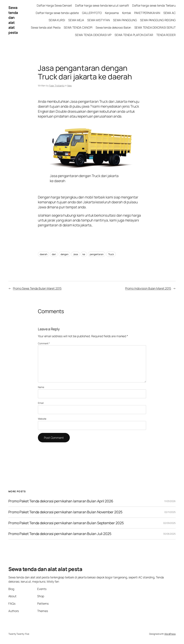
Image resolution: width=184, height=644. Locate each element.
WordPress (170, 634)
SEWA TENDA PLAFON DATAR (134, 35)
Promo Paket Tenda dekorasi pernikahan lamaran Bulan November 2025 (65, 512)
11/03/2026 (170, 501)
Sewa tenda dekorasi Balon (113, 27)
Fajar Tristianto (57, 86)
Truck (111, 254)
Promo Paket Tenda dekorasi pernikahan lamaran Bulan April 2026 (61, 501)
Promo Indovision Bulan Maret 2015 (148, 288)
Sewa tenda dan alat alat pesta (13, 20)
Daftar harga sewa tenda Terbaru (154, 5)
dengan (64, 254)
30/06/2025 (169, 534)
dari (54, 254)
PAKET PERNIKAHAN (147, 13)
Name (41, 387)
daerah (43, 254)
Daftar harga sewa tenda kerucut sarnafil (102, 5)
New (70, 86)
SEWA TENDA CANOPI (78, 27)
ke (84, 254)
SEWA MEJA (76, 20)
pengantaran (97, 254)
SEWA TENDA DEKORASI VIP (93, 35)
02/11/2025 (170, 512)
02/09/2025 (169, 523)
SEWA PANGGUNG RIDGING (158, 20)
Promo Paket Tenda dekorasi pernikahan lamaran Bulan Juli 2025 (60, 534)
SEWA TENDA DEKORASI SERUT (155, 27)
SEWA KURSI (57, 20)
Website (42, 419)
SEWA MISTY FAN (99, 20)
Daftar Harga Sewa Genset (54, 5)
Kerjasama (112, 13)
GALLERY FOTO (92, 13)
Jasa (76, 254)
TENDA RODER (166, 35)
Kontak (127, 13)
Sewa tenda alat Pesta (46, 27)
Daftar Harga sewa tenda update (57, 13)
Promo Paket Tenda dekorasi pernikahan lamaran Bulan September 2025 (66, 523)
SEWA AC (169, 13)
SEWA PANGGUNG (125, 20)
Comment (44, 343)
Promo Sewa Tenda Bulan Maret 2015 (37, 288)
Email (41, 403)
